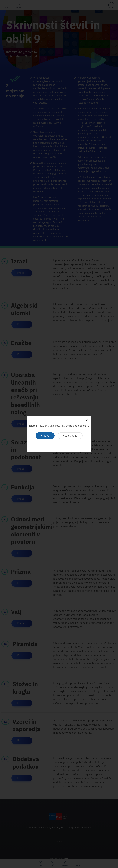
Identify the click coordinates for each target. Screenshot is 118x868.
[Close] (87, 420)
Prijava (45, 436)
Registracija (70, 436)
